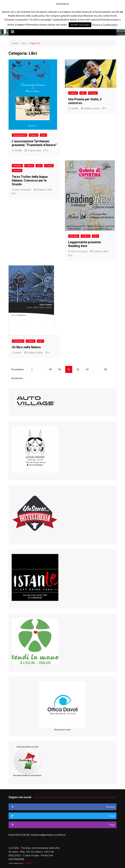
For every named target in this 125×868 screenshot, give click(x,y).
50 (60, 369)
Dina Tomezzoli (23, 190)
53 (87, 369)
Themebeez (28, 863)
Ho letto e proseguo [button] (80, 25)
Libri (43, 135)
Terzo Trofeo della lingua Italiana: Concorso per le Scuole (30, 180)
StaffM (18, 150)
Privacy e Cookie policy (105, 25)
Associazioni (20, 135)
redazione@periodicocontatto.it (48, 835)
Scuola (49, 166)
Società (17, 170)
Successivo (17, 378)
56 (106, 369)
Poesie (93, 93)
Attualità (17, 166)
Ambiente (18, 341)
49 (50, 369)
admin (18, 353)
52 (78, 369)
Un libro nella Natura (26, 347)
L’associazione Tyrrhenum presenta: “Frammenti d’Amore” (34, 143)
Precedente (17, 369)
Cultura (34, 135)
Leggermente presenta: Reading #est (85, 244)
